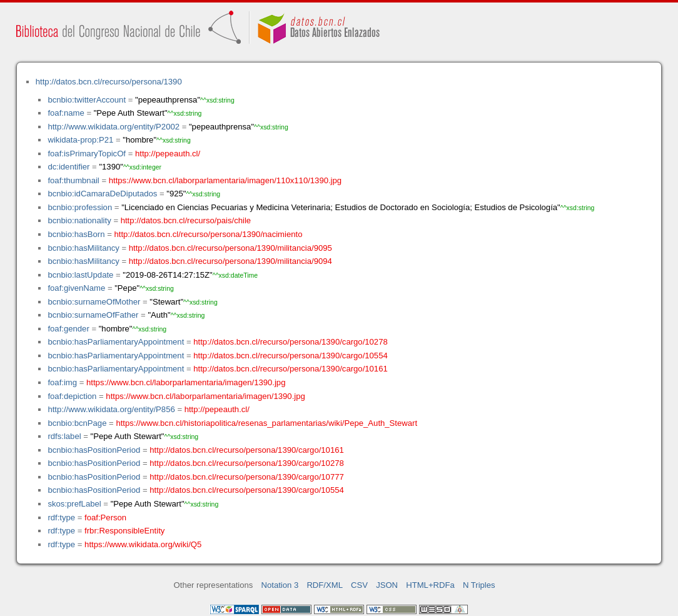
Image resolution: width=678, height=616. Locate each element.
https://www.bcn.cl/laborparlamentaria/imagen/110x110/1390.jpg (225, 180)
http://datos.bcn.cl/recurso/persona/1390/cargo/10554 (290, 356)
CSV (359, 585)
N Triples (479, 585)
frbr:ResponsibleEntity (124, 531)
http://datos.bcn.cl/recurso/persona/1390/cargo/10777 (246, 477)
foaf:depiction (72, 396)
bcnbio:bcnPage (77, 423)
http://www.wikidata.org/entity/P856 (111, 409)
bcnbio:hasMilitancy (83, 248)
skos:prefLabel (74, 504)
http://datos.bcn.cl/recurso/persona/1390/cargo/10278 (290, 342)
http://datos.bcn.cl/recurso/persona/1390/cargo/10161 (290, 369)
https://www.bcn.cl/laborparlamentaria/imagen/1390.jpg (186, 382)
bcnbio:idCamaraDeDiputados (102, 194)
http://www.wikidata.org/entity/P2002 (114, 127)
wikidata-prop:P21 (80, 140)
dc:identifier (68, 167)
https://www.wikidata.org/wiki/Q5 (143, 544)
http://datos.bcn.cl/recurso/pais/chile (186, 220)
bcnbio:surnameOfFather (93, 315)
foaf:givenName (76, 288)
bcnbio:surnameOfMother (94, 302)
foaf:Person (105, 518)
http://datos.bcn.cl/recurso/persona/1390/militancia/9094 (230, 261)
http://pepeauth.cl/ (168, 154)
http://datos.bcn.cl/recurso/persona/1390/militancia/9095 (230, 248)
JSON (387, 585)
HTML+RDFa (430, 585)
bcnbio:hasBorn (76, 234)
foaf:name (66, 113)
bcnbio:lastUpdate (80, 275)
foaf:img (62, 382)
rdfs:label (64, 436)
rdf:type (61, 518)
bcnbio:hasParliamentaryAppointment (116, 342)
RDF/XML (325, 585)
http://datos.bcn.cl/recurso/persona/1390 (109, 82)
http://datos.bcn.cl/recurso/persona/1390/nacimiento (208, 234)
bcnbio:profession (80, 207)
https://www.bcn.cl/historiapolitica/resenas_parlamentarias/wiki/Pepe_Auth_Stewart (266, 423)
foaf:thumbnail (73, 180)
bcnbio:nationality (79, 220)
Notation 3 (280, 585)
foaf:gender (68, 329)
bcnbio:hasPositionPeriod (94, 450)
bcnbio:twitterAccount (87, 100)
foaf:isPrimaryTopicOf (87, 154)
